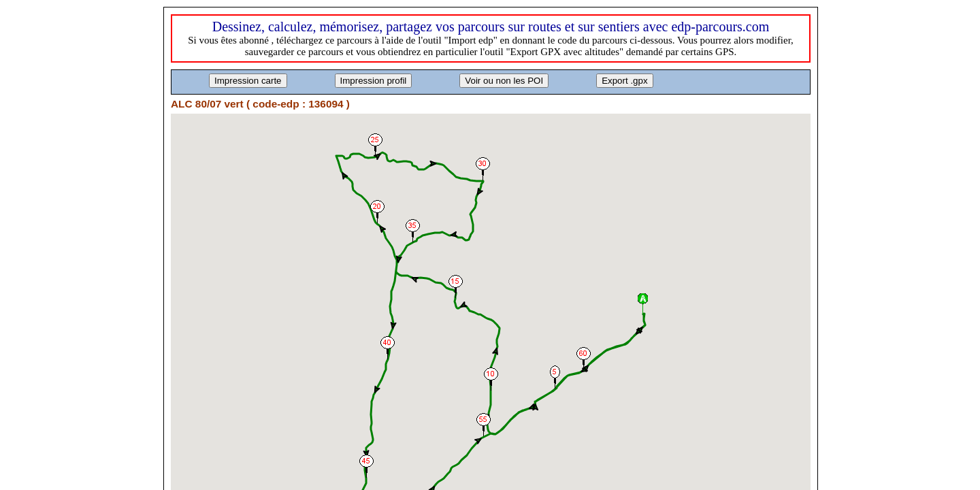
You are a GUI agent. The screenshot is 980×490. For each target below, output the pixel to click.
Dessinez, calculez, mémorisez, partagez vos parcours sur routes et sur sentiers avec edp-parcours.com (491, 27)
